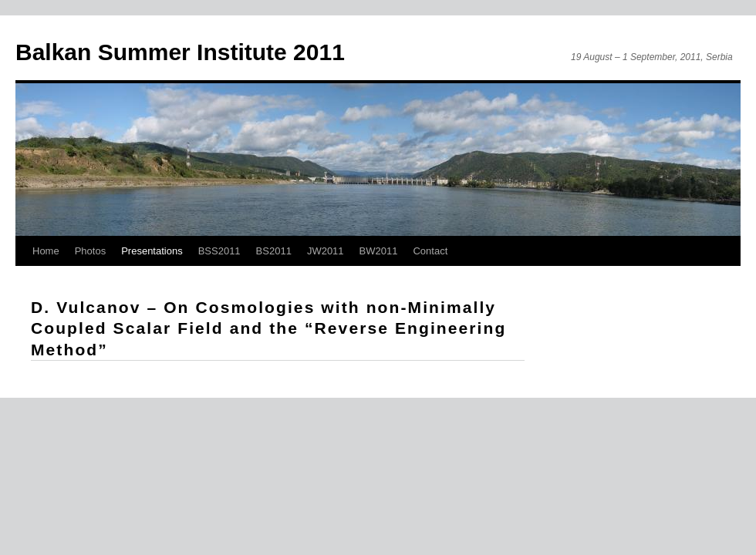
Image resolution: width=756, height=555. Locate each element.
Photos (90, 251)
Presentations (152, 251)
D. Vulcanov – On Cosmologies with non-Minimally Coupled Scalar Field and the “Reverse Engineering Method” (268, 328)
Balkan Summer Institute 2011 (180, 52)
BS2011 (274, 251)
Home (46, 251)
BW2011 (379, 251)
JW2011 (326, 251)
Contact (430, 251)
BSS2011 (219, 251)
